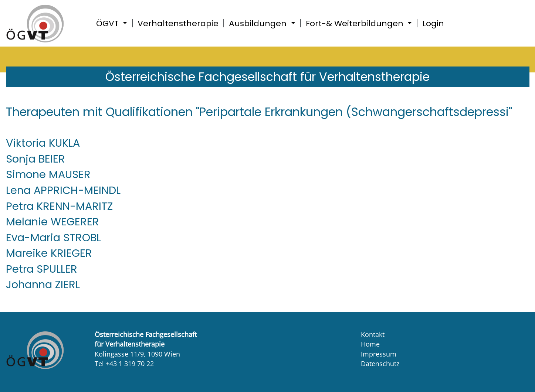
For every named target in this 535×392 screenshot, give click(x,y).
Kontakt (373, 334)
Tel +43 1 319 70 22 (124, 364)
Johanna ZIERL (43, 284)
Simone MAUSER (48, 174)
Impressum (379, 354)
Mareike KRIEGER (49, 253)
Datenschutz (380, 364)
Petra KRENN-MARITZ (59, 206)
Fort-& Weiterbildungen (356, 23)
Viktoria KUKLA (43, 143)
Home (370, 344)
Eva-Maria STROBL (53, 238)
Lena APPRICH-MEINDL (63, 190)
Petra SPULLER (42, 269)
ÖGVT (109, 23)
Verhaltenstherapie (178, 23)
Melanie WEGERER (53, 222)
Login (433, 23)
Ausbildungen (259, 23)
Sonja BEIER (35, 159)
